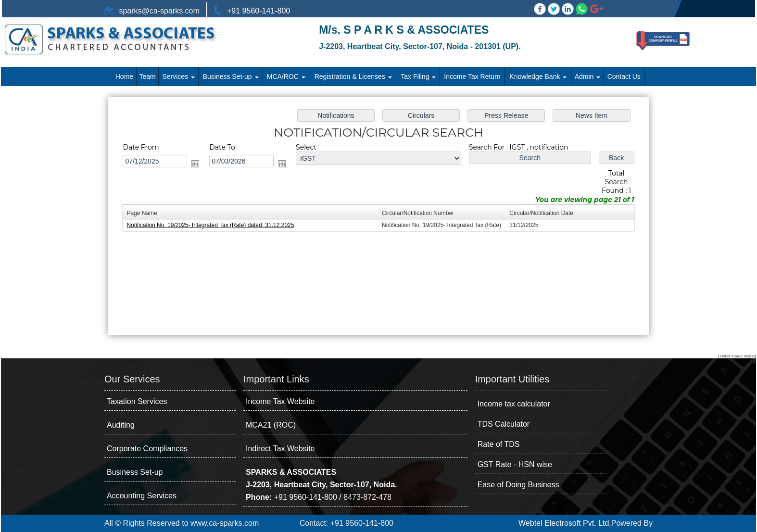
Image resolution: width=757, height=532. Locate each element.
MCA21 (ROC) (271, 425)
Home (124, 76)
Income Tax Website (280, 401)
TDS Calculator (504, 424)
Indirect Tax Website (280, 449)
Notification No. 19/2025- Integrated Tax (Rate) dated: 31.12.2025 (219, 225)
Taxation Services (137, 401)
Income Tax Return (472, 76)
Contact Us (624, 76)
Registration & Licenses (353, 76)
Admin (588, 76)
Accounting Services (142, 496)
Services (178, 76)
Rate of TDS (499, 444)
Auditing (121, 425)
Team (148, 76)
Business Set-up (231, 76)
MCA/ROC (286, 76)
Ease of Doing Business (518, 485)
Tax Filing (418, 76)
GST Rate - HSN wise (515, 464)
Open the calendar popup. (205, 166)
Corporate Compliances (147, 449)
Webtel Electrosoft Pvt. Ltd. (565, 523)
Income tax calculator (514, 404)
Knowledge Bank (538, 76)
